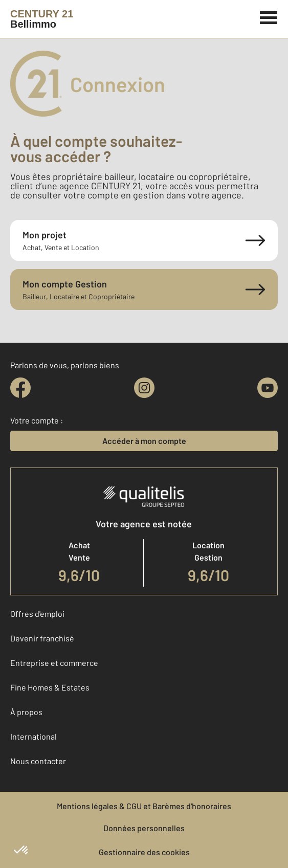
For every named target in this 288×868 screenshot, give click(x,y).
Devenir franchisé (42, 638)
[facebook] (20, 388)
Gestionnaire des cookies (144, 852)
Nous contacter (38, 761)
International (34, 736)
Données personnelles (144, 828)
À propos (26, 712)
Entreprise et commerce (54, 663)
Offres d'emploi (37, 614)
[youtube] (268, 388)
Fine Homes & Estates (50, 687)
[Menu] (269, 16)
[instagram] (144, 388)
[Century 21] (42, 19)
